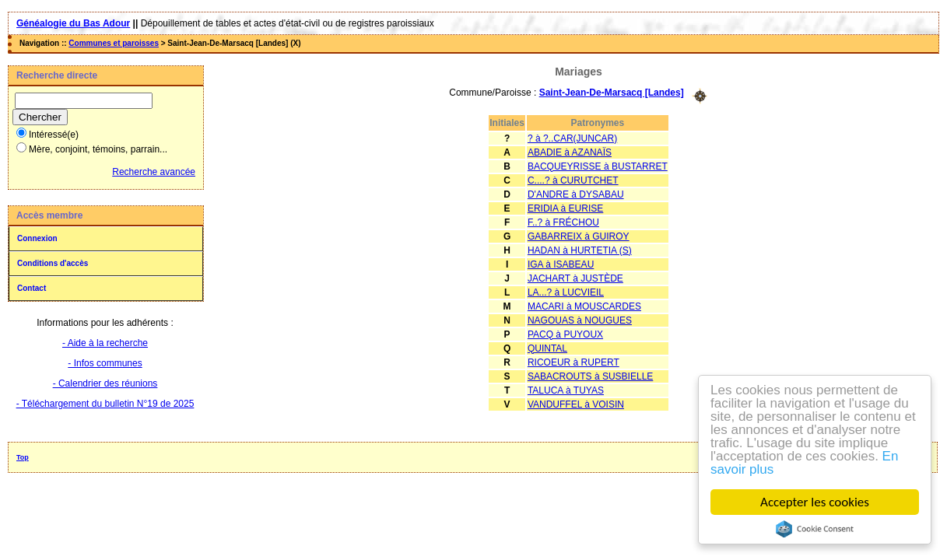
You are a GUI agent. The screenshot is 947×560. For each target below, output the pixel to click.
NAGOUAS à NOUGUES (580, 320)
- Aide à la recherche (105, 343)
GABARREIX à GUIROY (579, 236)
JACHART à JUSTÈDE (575, 278)
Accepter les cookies (815, 502)
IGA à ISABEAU (561, 264)
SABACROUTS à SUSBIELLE (590, 376)
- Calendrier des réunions (105, 383)
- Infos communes (105, 363)
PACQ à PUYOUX (565, 334)
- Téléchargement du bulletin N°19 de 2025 (105, 404)
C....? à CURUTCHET (573, 180)
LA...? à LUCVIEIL (566, 292)
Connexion (37, 238)
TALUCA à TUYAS (566, 390)
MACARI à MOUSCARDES (584, 306)
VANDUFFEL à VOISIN (576, 404)
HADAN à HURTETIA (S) (580, 250)
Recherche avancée (154, 172)
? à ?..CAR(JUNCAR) (572, 138)
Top (23, 457)
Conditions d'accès (53, 263)
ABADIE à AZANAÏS (570, 152)
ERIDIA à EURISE (565, 208)
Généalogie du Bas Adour (73, 23)
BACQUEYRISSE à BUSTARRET (598, 166)
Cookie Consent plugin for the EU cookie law (815, 529)
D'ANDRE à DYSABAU (576, 194)
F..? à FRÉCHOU (563, 222)
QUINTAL (547, 348)
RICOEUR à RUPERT (573, 362)
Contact (32, 288)
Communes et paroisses (114, 43)
